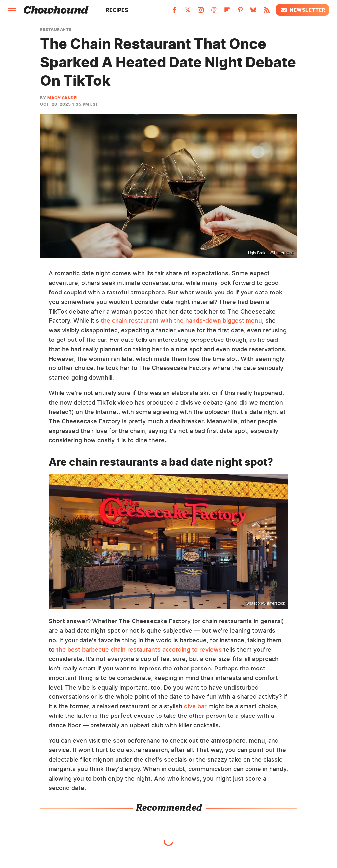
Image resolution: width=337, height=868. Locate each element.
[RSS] (267, 12)
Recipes (117, 10)
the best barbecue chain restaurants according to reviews (139, 650)
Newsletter (302, 10)
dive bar (195, 706)
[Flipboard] (227, 12)
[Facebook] (174, 12)
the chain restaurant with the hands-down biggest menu (181, 321)
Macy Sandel (63, 98)
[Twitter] (188, 12)
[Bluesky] (253, 12)
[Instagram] (201, 12)
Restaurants (56, 30)
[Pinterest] (240, 12)
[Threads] (214, 12)
